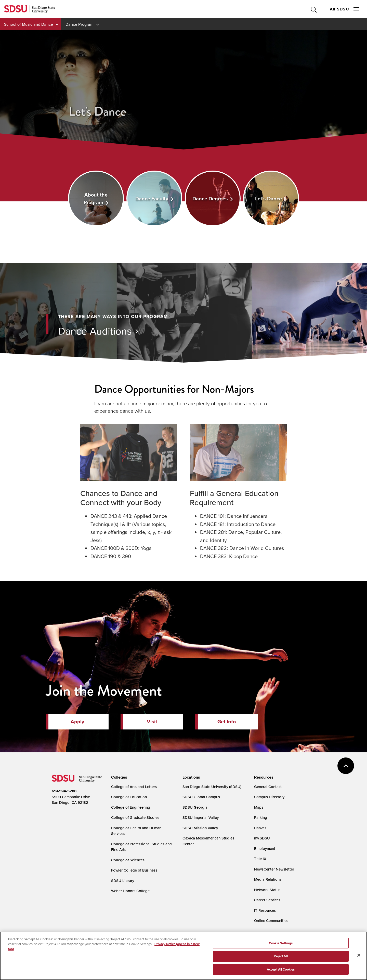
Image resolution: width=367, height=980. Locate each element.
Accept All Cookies (281, 971)
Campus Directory (269, 797)
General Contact (268, 787)
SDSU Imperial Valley (201, 817)
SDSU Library (123, 881)
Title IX (260, 859)
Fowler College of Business (134, 870)
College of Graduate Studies (135, 817)
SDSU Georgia (195, 807)
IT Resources (265, 910)
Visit (152, 722)
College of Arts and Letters (134, 787)
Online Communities (271, 921)
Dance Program (80, 24)
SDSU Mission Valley (200, 828)
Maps (259, 807)
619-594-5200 (64, 791)
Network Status (267, 890)
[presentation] (118, 777)
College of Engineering (131, 807)
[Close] (359, 957)
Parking (261, 817)
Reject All (281, 958)
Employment (265, 848)
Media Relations (268, 879)
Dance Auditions (95, 331)
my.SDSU (262, 838)
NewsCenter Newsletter (274, 869)
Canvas (260, 828)
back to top (346, 766)
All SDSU (344, 9)
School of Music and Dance (29, 24)
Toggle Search (314, 9)
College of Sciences (128, 860)
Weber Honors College (130, 891)
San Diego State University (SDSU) (212, 787)
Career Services (267, 900)
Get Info (227, 722)
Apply (77, 722)
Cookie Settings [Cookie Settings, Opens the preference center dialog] (281, 945)
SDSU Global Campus (201, 797)
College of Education (129, 797)
